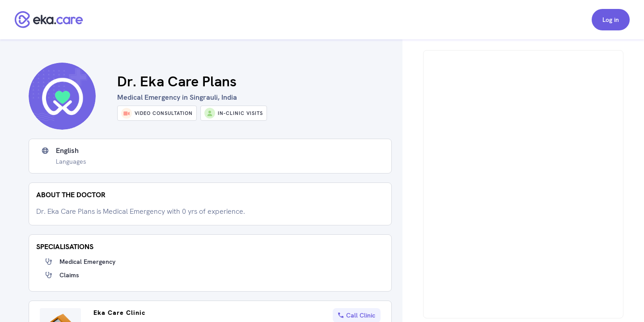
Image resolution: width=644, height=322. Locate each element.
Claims (69, 275)
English (67, 151)
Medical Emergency (87, 262)
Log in (611, 20)
